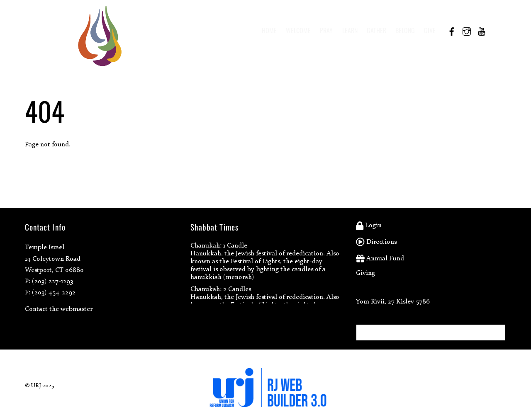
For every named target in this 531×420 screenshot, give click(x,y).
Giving (365, 273)
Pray (326, 30)
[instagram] (467, 30)
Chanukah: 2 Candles (221, 289)
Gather (376, 30)
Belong (405, 30)
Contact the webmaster (59, 309)
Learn (350, 30)
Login (369, 225)
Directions (376, 242)
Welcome (298, 30)
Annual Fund (380, 258)
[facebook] (452, 30)
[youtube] (482, 30)
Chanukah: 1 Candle (219, 245)
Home (269, 30)
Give (430, 30)
